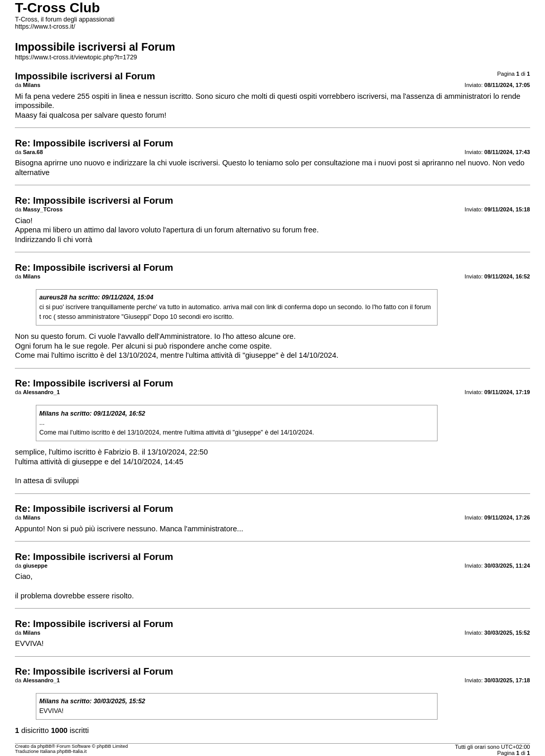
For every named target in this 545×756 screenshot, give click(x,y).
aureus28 (53, 297)
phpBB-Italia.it (72, 751)
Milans (49, 414)
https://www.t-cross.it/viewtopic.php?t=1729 (76, 57)
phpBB (45, 746)
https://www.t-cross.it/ (45, 27)
